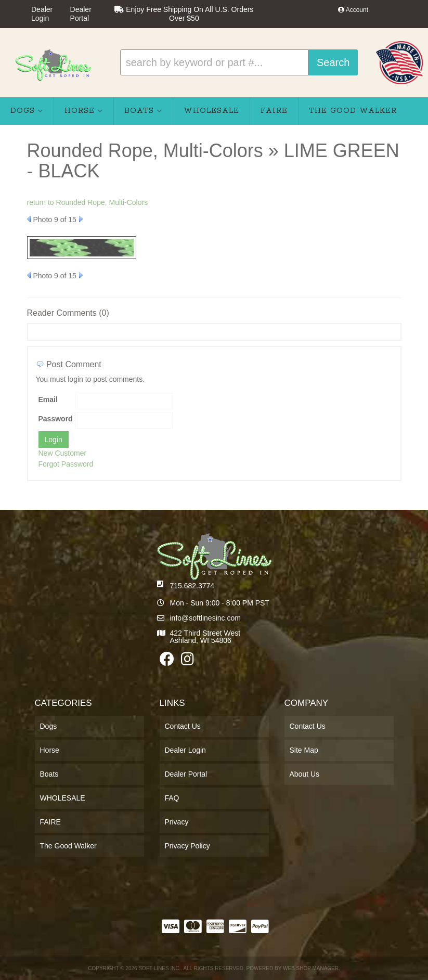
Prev (29, 219)
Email (48, 399)
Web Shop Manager (311, 968)
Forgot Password (66, 464)
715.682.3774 (192, 586)
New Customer (63, 453)
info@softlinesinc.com (205, 618)
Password (56, 419)
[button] (239, 62)
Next (81, 219)
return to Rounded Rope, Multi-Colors (88, 202)
